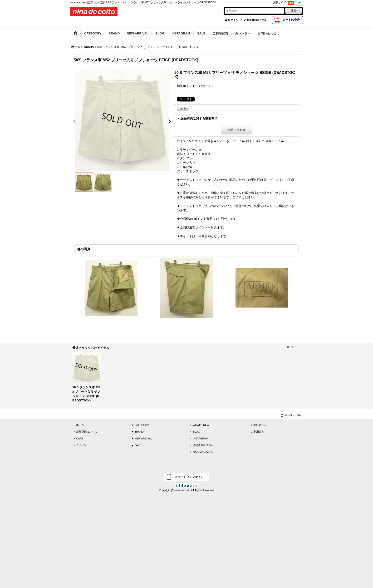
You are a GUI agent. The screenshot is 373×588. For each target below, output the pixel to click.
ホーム (80, 425)
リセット (296, 347)
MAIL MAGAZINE (203, 452)
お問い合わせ (236, 130)
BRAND (139, 432)
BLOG (196, 432)
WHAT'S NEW (201, 425)
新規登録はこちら (257, 20)
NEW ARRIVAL (143, 439)
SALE (138, 445)
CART (80, 439)
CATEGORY (142, 425)
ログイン (233, 20)
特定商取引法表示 (203, 445)
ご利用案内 (258, 432)
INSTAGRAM (200, 439)
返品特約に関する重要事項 (199, 118)
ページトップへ (293, 415)
